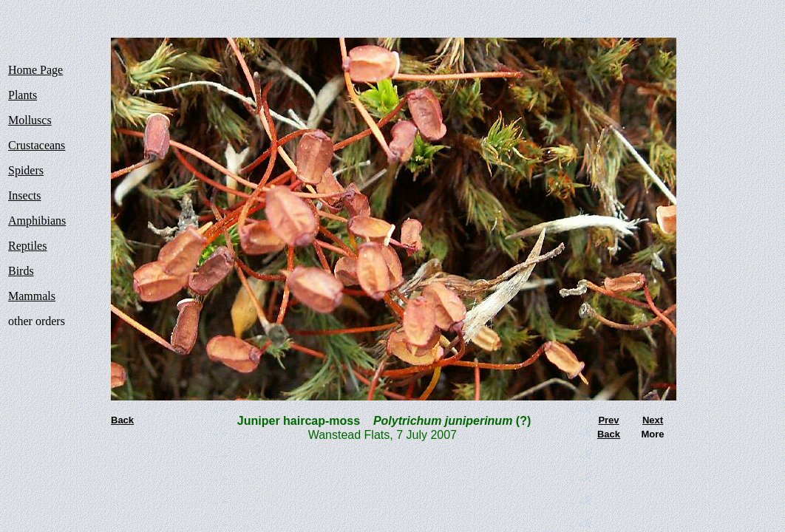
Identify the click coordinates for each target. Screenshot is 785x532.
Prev (608, 420)
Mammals (32, 296)
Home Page (35, 70)
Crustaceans (37, 145)
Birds (21, 271)
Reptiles (27, 246)
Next (653, 420)
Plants (23, 95)
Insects (24, 195)
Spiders (26, 170)
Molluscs (30, 120)
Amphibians (37, 221)
